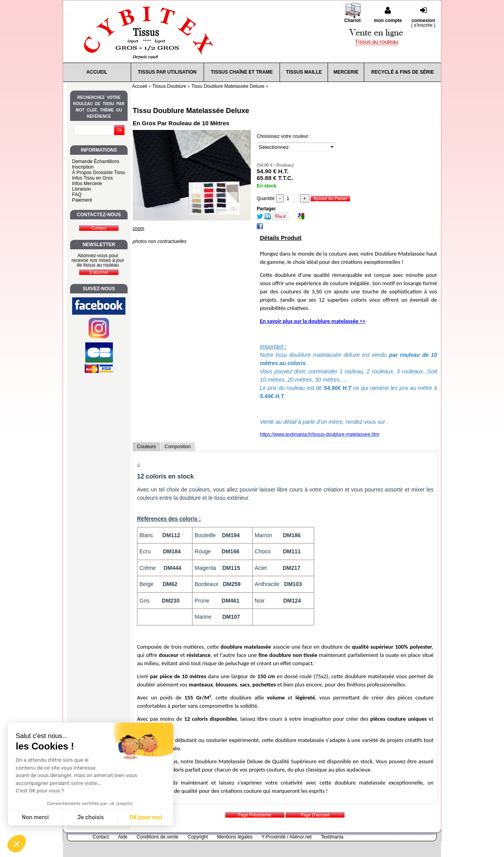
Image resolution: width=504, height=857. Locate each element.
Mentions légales (235, 837)
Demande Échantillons (96, 161)
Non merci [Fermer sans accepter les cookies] (35, 817)
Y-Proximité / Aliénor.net (287, 837)
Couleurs (146, 447)
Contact (101, 837)
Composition (178, 447)
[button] (17, 844)
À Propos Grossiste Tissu (99, 173)
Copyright (198, 837)
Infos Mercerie (87, 184)
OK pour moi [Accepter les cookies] (146, 817)
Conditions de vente (157, 837)
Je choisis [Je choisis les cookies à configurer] (91, 817)
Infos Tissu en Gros (92, 178)
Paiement (82, 200)
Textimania (332, 837)
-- (139, 464)
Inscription (83, 167)
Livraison (82, 189)
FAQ (77, 195)
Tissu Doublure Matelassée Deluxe (191, 111)
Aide (123, 837)
